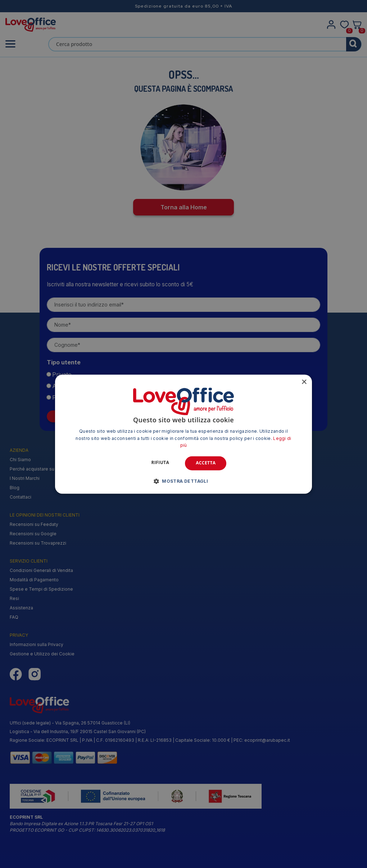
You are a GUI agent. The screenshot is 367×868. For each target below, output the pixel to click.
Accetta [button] (206, 463)
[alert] (183, 434)
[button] (184, 481)
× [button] (304, 382)
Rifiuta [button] (160, 463)
